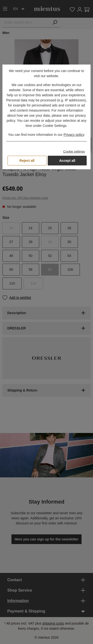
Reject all (27, 161)
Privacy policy (74, 135)
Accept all (67, 161)
